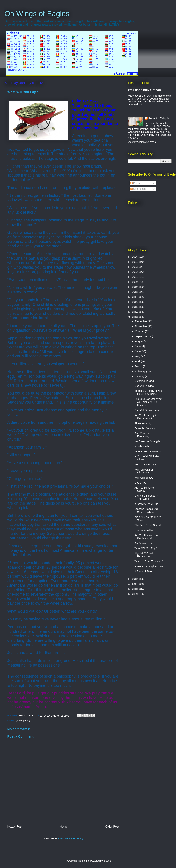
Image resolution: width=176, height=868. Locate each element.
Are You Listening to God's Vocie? (146, 417)
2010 (135, 589)
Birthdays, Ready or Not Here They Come (148, 392)
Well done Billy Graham (145, 90)
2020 (135, 282)
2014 (135, 312)
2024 (135, 262)
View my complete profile (142, 142)
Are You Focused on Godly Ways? (146, 537)
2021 (135, 277)
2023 (135, 267)
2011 (135, 584)
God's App (140, 483)
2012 (135, 579)
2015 (135, 307)
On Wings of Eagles (37, 14)
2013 (135, 317)
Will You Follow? (144, 478)
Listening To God (144, 381)
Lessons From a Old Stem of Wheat (146, 510)
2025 (135, 257)
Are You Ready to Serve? (144, 489)
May (138, 356)
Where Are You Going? (147, 451)
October (140, 331)
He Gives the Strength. (147, 441)
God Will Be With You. (147, 410)
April (138, 361)
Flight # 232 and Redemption (144, 555)
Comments (138, 189)
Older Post (112, 827)
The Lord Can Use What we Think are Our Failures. (148, 402)
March (139, 366)
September (142, 336)
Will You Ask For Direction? (144, 471)
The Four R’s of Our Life (148, 525)
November (141, 326)
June (138, 351)
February (141, 372)
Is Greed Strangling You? (149, 566)
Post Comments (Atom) (70, 838)
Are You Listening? (145, 464)
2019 (135, 287)
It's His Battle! (142, 446)
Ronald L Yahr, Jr (159, 118)
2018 (135, 292)
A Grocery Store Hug (146, 504)
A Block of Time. (144, 571)
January (140, 377)
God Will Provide (144, 386)
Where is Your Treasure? (149, 561)
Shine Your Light (144, 423)
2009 (135, 594)
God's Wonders (143, 543)
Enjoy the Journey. (145, 428)
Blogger (107, 861)
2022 (135, 272)
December (141, 321)
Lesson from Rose (145, 530)
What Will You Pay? (146, 548)
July (138, 346)
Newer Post (15, 827)
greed (19, 720)
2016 (135, 302)
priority (27, 720)
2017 (135, 297)
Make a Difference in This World (146, 497)
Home (64, 827)
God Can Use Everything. (142, 435)
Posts (135, 183)
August (139, 341)
